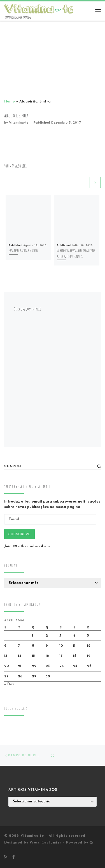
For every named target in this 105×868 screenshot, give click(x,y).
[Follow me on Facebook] (13, 857)
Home (10, 101)
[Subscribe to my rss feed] (6, 857)
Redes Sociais (16, 708)
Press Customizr (46, 843)
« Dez (9, 684)
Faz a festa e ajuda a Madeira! (24, 250)
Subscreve (19, 534)
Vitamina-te (19, 123)
